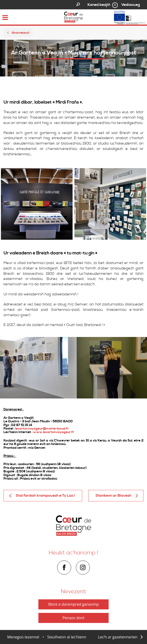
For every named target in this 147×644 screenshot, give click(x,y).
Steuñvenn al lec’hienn (67, 637)
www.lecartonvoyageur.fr (54, 432)
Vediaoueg (131, 5)
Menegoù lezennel (23, 637)
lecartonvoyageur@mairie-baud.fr (42, 429)
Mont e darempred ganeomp (73, 604)
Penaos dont (73, 618)
